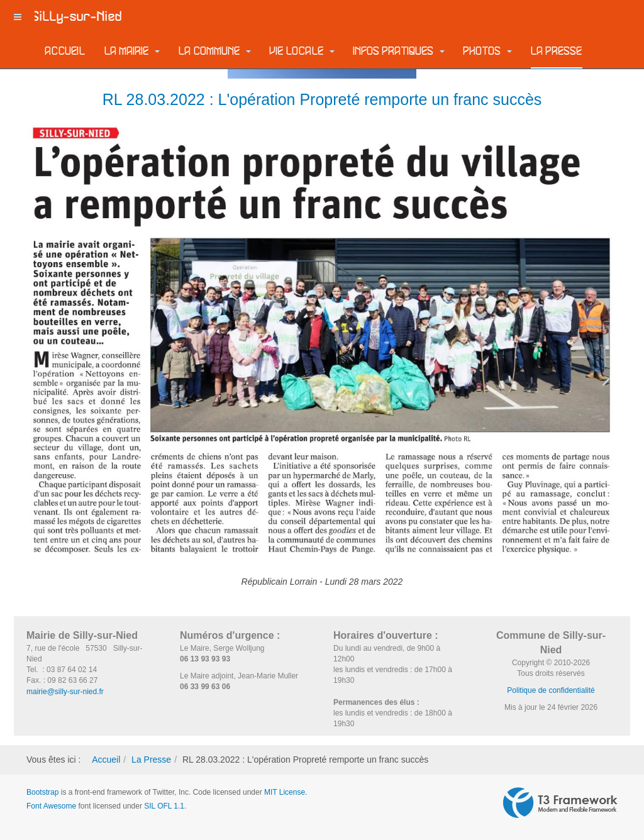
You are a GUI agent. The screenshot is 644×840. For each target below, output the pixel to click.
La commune (215, 51)
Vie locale (302, 51)
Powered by (560, 803)
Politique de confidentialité (551, 690)
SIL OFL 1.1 (164, 806)
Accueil (65, 51)
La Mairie (132, 51)
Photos (488, 51)
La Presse (557, 51)
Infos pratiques (399, 51)
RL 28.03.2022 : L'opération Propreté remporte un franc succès (322, 99)
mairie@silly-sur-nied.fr (65, 692)
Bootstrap (42, 792)
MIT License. (286, 792)
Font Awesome (51, 806)
